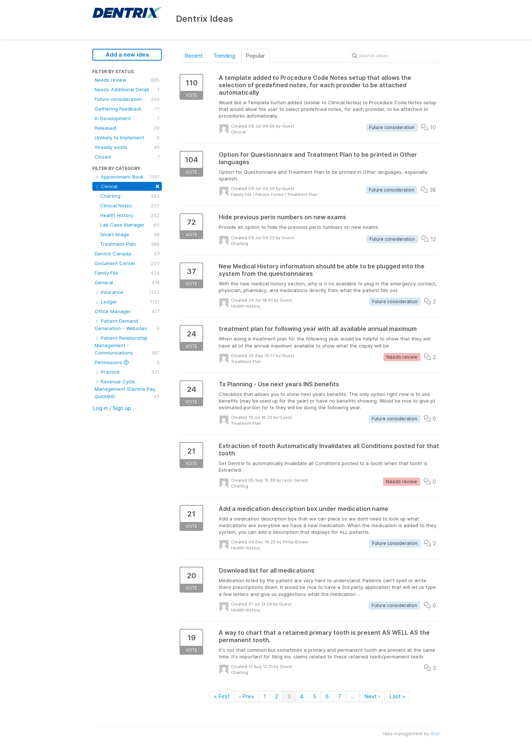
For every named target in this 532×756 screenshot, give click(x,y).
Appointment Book (127, 177)
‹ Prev (247, 696)
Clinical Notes (130, 206)
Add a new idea (127, 55)
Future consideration (127, 99)
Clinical (127, 186)
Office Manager (127, 311)
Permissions (127, 362)
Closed (127, 157)
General (127, 282)
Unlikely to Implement (127, 138)
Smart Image (130, 234)
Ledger (127, 302)
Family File (127, 273)
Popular (255, 56)
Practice (127, 372)
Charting (130, 196)
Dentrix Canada (127, 254)
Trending (224, 56)
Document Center (127, 263)
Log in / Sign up (112, 408)
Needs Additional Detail (127, 89)
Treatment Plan (130, 244)
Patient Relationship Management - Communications (127, 346)
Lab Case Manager (130, 225)
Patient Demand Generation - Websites (127, 325)
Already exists (127, 147)
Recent (194, 56)
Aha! (435, 734)
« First (222, 696)
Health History (130, 215)
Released (127, 128)
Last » (397, 696)
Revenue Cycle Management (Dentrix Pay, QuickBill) (127, 389)
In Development (127, 118)
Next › (372, 696)
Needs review (127, 80)
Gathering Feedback (127, 109)
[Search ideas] (395, 56)
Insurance (127, 292)
